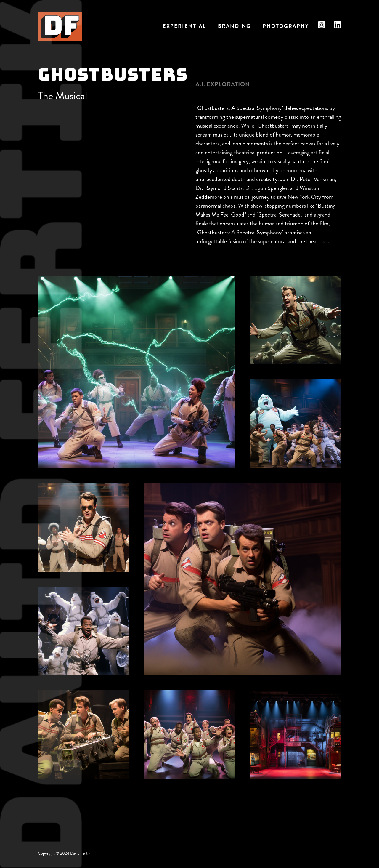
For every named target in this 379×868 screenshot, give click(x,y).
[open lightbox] (136, 372)
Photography (286, 26)
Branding (234, 26)
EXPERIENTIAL (184, 26)
